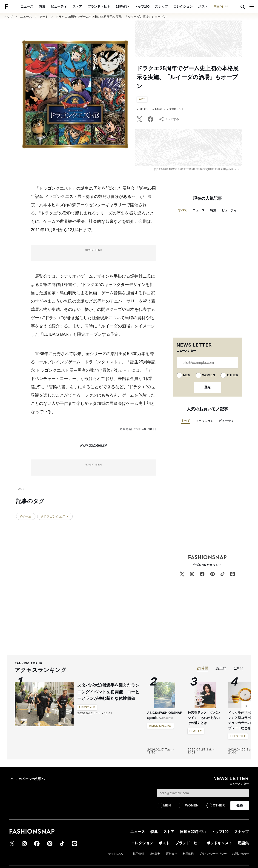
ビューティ (59, 6)
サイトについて (118, 854)
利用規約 (188, 854)
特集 (42, 6)
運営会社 (172, 854)
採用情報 (138, 854)
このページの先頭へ (27, 779)
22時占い (122, 6)
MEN (187, 375)
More (221, 6)
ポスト (203, 6)
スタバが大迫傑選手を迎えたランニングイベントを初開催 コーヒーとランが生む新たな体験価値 (108, 692)
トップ (8, 17)
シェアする (169, 119)
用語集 (243, 843)
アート (44, 17)
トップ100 (142, 6)
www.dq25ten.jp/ (93, 445)
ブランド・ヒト (99, 6)
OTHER (233, 375)
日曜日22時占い (193, 832)
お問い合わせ (241, 854)
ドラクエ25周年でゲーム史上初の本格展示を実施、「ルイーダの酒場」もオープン (111, 17)
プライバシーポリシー (213, 854)
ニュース (27, 6)
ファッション (204, 421)
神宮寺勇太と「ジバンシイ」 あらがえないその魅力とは (204, 718)
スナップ (161, 6)
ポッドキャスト (219, 843)
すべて (183, 210)
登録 (207, 387)
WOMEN (208, 375)
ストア (77, 6)
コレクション (183, 6)
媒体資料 (155, 854)
